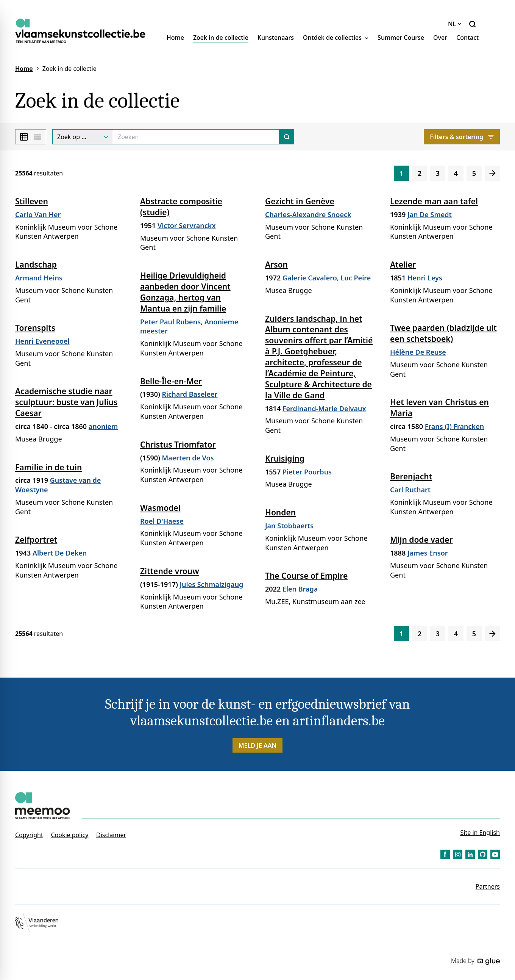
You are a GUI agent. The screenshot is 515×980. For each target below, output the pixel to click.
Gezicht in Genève (300, 201)
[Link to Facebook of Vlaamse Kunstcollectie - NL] (445, 854)
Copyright (29, 835)
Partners (488, 886)
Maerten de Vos (188, 458)
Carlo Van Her (38, 214)
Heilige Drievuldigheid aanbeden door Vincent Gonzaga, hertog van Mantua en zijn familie (185, 292)
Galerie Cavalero (310, 278)
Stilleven (32, 201)
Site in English (480, 833)
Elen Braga (300, 589)
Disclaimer (111, 835)
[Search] (196, 137)
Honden (280, 512)
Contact (467, 38)
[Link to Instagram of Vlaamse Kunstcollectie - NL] (458, 854)
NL (455, 24)
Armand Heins (39, 278)
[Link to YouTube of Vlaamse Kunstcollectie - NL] (495, 854)
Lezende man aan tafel (434, 201)
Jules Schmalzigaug (211, 584)
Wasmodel (160, 508)
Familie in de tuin (48, 467)
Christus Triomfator (178, 445)
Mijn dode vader (421, 540)
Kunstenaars (276, 38)
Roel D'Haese (162, 521)
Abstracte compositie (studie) (181, 207)
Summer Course (401, 38)
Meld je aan (258, 745)
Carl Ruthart (410, 490)
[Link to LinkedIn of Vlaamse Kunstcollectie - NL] (470, 854)
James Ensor (428, 553)
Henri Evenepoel (42, 341)
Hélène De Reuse (418, 352)
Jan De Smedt (430, 214)
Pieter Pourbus (307, 472)
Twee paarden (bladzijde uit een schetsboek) (443, 333)
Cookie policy (69, 835)
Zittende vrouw (170, 571)
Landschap (36, 265)
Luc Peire (356, 278)
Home (175, 38)
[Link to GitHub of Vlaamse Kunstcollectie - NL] (483, 854)
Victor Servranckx (187, 225)
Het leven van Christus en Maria (439, 408)
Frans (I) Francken (455, 426)
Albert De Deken (60, 553)
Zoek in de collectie (221, 38)
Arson (276, 265)
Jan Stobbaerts (289, 526)
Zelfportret (36, 540)
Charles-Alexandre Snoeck (308, 214)
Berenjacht (411, 476)
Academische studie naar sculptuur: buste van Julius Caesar (66, 402)
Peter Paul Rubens (170, 322)
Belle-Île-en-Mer (171, 381)
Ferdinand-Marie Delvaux (324, 409)
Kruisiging (285, 459)
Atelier (403, 265)
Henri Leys (425, 278)
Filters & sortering (462, 137)
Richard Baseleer (190, 394)
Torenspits (35, 328)
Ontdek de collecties (336, 38)
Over (440, 38)
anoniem (103, 426)
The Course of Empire (306, 576)
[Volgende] (492, 173)
